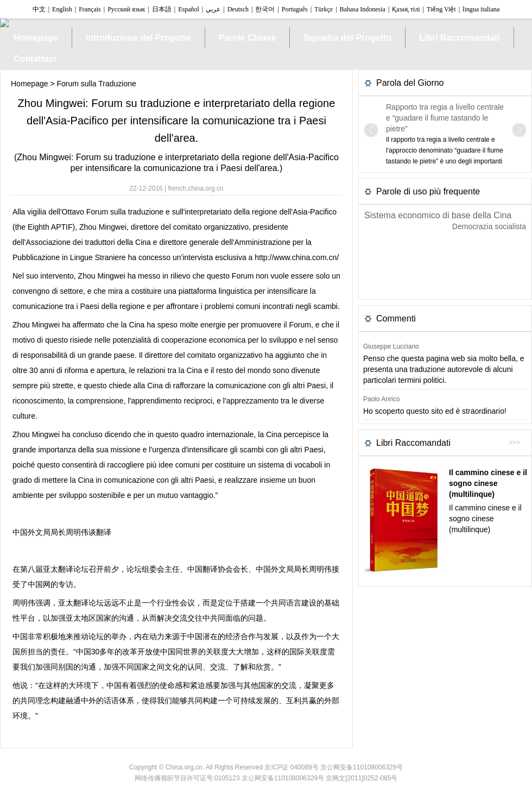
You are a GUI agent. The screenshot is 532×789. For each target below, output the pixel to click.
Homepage (30, 84)
